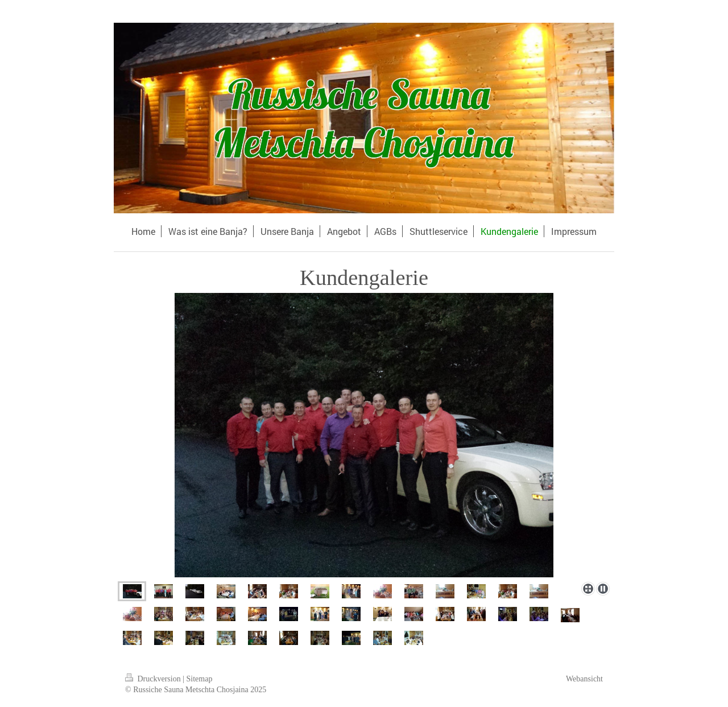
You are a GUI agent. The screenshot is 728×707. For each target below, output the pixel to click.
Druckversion (154, 679)
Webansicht (584, 679)
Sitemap (200, 679)
